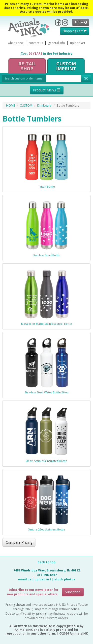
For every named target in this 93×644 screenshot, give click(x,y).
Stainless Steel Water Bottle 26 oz (46, 392)
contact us (36, 43)
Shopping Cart (75, 31)
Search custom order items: (24, 78)
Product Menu (47, 90)
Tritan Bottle (46, 186)
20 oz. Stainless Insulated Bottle (46, 461)
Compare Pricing (19, 542)
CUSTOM (26, 105)
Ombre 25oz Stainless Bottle (46, 529)
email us (25, 579)
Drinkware (44, 105)
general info (57, 43)
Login (81, 22)
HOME (11, 105)
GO (86, 78)
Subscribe (73, 592)
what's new (16, 43)
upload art (78, 43)
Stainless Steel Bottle (46, 255)
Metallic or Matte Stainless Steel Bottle (46, 324)
